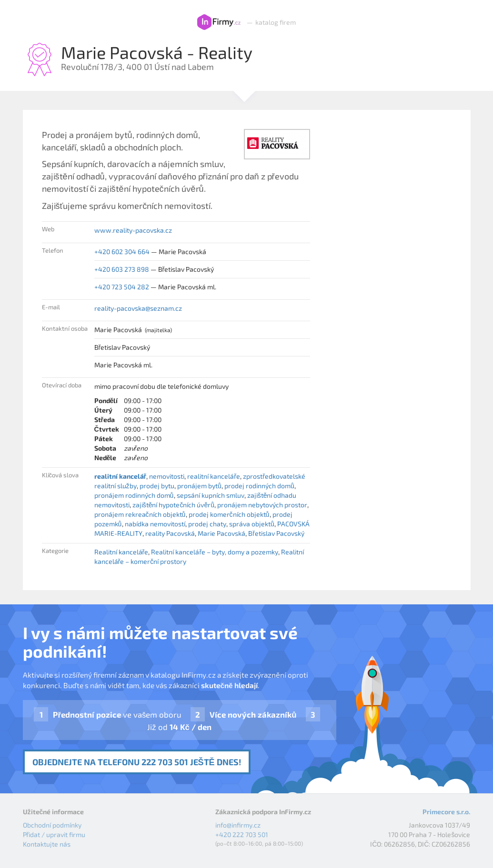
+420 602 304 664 (122, 252)
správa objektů (252, 524)
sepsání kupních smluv (211, 495)
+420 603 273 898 (122, 269)
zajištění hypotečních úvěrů (173, 505)
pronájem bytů (199, 486)
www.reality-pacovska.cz (133, 230)
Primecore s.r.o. (446, 812)
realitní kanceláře (214, 476)
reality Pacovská (170, 533)
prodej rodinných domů (259, 486)
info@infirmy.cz (238, 825)
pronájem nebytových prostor (262, 505)
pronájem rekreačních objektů (140, 514)
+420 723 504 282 (122, 287)
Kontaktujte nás (47, 844)
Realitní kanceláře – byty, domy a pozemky (215, 552)
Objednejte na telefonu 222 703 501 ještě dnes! (137, 762)
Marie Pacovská (221, 533)
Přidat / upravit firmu (54, 834)
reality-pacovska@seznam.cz (138, 308)
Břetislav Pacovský (276, 533)
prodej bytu (157, 486)
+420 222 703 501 (242, 834)
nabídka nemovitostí (155, 524)
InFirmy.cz (219, 22)
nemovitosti (167, 476)
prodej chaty (207, 524)
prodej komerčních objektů (229, 514)
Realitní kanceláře (121, 552)
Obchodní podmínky (52, 825)
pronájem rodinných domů (134, 495)
